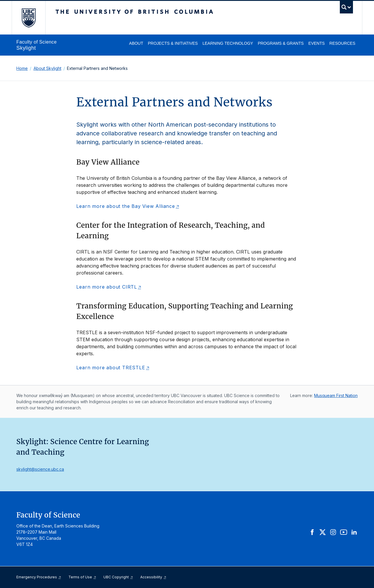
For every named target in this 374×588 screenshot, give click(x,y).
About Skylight (47, 68)
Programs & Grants (281, 43)
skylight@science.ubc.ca (40, 469)
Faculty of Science (37, 42)
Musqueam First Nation (336, 395)
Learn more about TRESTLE (111, 368)
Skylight (26, 48)
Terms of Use (82, 577)
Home (22, 68)
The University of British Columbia (28, 18)
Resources (342, 43)
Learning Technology (228, 43)
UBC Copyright (118, 577)
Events (316, 43)
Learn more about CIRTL (107, 287)
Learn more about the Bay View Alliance (125, 206)
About (136, 43)
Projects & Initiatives (173, 43)
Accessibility (153, 577)
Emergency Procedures (39, 577)
